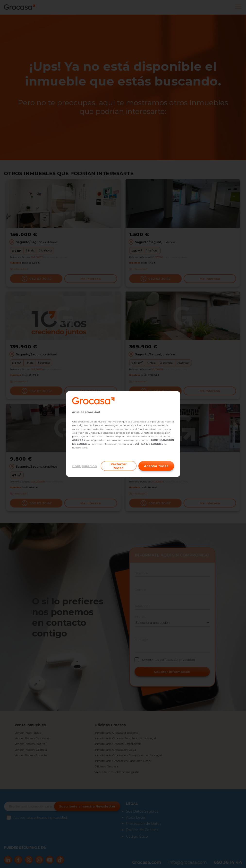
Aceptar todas (156, 466)
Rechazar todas (119, 466)
